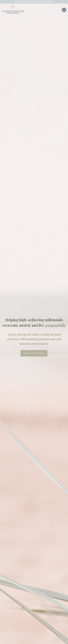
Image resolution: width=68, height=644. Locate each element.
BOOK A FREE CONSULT (34, 353)
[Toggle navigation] (64, 10)
